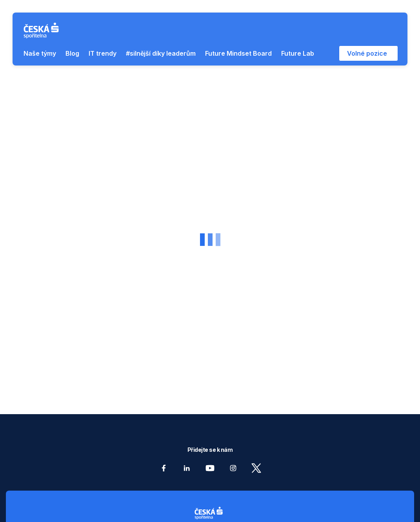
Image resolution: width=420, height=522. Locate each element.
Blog (72, 53)
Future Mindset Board (238, 53)
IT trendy (103, 53)
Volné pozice (367, 53)
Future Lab (298, 53)
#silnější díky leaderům (161, 53)
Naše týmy (40, 53)
